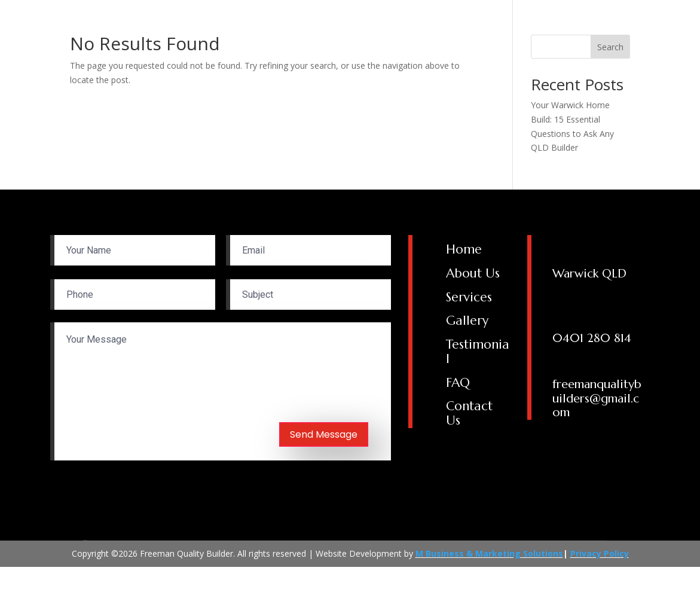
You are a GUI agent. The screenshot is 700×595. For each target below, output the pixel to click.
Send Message (324, 434)
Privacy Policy (600, 553)
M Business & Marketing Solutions (489, 553)
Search (610, 47)
